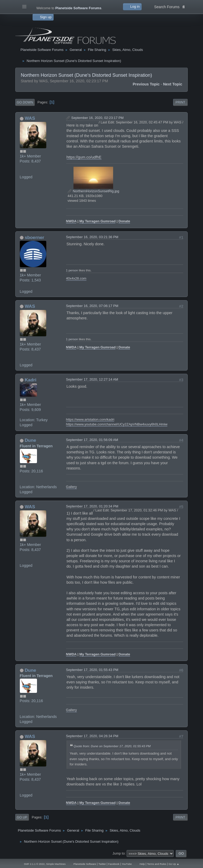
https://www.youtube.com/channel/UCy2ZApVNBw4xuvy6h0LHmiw (117, 424)
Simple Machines (56, 864)
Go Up (22, 817)
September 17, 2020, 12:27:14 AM (92, 379)
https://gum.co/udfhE (84, 157)
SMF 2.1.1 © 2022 (34, 864)
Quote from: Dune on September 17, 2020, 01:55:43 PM (112, 746)
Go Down (25, 102)
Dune (30, 440)
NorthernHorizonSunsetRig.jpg (93, 191)
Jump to (119, 853)
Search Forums (169, 6)
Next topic (173, 84)
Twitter (102, 864)
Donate (124, 221)
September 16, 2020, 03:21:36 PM (92, 237)
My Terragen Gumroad (97, 221)
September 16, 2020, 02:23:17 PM (98, 118)
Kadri (30, 380)
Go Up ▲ (174, 864)
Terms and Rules (157, 864)
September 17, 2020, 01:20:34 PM (92, 506)
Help (142, 864)
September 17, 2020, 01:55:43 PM (92, 670)
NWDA (71, 221)
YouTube (127, 864)
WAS (30, 118)
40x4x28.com (76, 278)
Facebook (114, 864)
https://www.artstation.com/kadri (90, 419)
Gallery (71, 487)
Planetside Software (85, 864)
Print (180, 102)
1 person (72, 270)
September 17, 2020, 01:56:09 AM (92, 440)
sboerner (34, 237)
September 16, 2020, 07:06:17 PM (92, 306)
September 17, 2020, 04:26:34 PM (92, 736)
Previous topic (146, 84)
